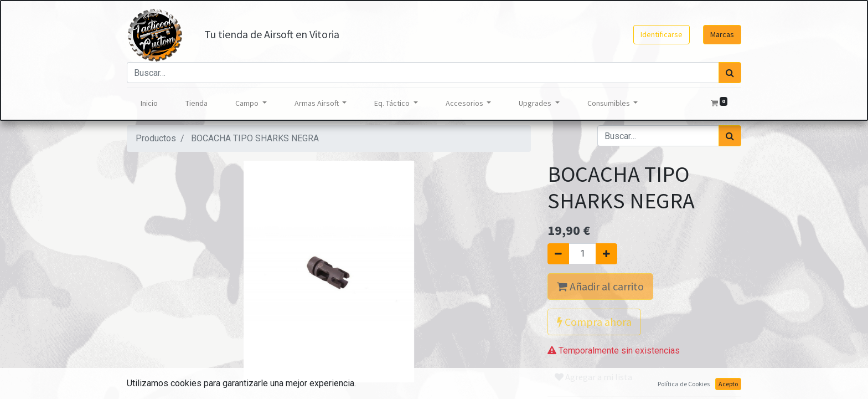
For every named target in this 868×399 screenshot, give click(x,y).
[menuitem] (149, 103)
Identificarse (662, 34)
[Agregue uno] (606, 254)
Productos (156, 138)
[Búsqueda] (730, 73)
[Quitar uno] (558, 254)
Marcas (722, 34)
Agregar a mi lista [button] (593, 377)
